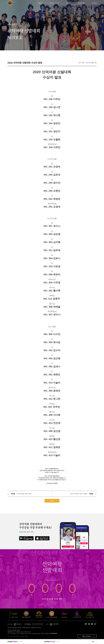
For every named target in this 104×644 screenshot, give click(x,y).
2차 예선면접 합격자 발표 (24, 494)
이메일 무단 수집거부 (36, 628)
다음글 (93, 494)
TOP (93, 642)
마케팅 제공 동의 (26, 628)
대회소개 (40, 3)
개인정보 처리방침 (17, 628)
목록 (52, 501)
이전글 (11, 494)
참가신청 (94, 3)
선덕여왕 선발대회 (54, 3)
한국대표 (68, 3)
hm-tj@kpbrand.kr (36, 633)
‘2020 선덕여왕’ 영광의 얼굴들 (78, 494)
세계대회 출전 (81, 3)
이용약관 (10, 628)
